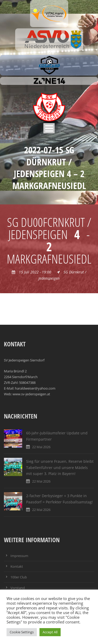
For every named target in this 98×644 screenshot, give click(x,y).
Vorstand (18, 588)
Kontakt (17, 566)
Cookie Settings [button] (22, 632)
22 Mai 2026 (41, 447)
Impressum (19, 556)
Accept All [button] (50, 632)
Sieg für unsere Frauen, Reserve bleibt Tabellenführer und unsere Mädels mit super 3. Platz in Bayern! (60, 468)
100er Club (19, 577)
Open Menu (49, 128)
